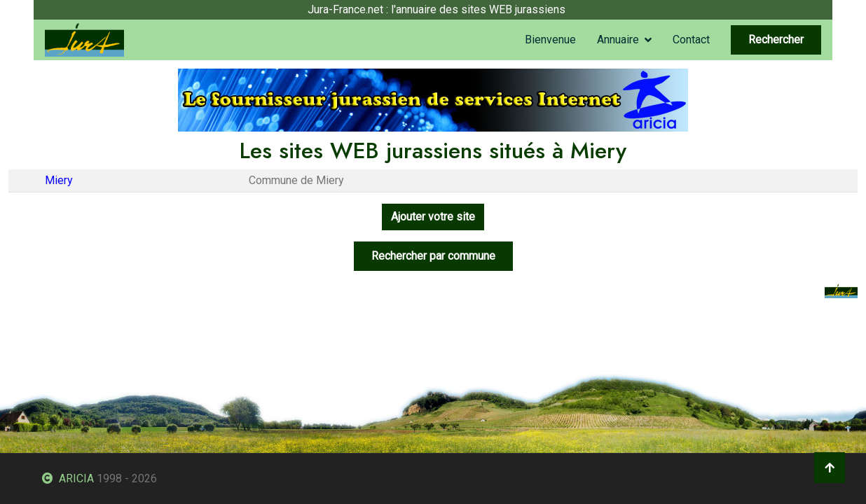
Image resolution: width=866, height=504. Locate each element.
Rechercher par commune (433, 256)
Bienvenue (550, 40)
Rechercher (776, 40)
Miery (59, 180)
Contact (691, 40)
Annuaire (618, 40)
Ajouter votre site (433, 217)
